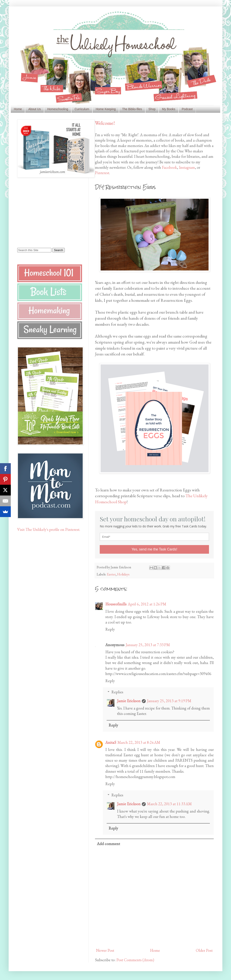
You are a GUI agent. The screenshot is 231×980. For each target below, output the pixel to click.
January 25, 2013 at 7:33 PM (148, 645)
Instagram (187, 167)
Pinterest (102, 173)
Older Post (204, 950)
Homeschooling (58, 109)
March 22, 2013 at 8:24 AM (139, 742)
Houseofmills (116, 604)
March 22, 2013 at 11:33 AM (169, 804)
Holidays (123, 574)
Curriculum (82, 109)
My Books (169, 109)
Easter (111, 574)
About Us (35, 109)
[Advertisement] (44, 212)
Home (18, 109)
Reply (110, 629)
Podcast (187, 109)
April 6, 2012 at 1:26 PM (147, 604)
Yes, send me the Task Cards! (154, 549)
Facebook (169, 167)
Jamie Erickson (129, 701)
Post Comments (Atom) (135, 960)
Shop (152, 109)
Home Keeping (106, 109)
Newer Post (105, 950)
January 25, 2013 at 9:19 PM (169, 701)
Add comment (108, 844)
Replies (117, 692)
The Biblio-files (132, 109)
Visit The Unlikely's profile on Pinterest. (49, 529)
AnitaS (111, 742)
